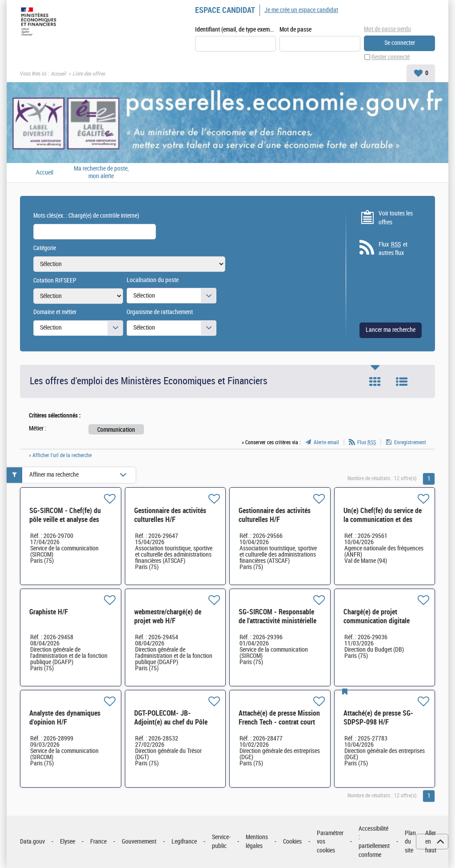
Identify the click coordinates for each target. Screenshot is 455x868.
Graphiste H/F (49, 612)
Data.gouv (32, 842)
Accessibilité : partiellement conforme (374, 842)
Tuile (375, 382)
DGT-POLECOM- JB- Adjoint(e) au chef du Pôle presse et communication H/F (176, 722)
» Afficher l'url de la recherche (60, 455)
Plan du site (410, 842)
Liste (402, 382)
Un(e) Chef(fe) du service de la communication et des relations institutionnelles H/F (383, 524)
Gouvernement (139, 842)
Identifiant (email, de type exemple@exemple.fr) (235, 30)
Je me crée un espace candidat (301, 10)
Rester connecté (391, 57)
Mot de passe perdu (387, 29)
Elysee (68, 842)
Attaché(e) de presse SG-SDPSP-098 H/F (378, 718)
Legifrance (184, 842)
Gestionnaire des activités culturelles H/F (170, 515)
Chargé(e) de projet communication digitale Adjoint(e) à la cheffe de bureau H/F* (377, 625)
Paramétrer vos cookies (330, 842)
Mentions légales (257, 842)
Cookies (292, 842)
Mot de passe (295, 30)
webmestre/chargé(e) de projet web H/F (168, 616)
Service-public (221, 842)
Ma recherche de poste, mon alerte (101, 173)
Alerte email (326, 442)
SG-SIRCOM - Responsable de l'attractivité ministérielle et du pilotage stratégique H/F (277, 625)
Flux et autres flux (393, 249)
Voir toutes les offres (396, 218)
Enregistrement (410, 442)
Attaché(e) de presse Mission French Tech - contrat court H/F (279, 722)
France (98, 842)
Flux (367, 442)
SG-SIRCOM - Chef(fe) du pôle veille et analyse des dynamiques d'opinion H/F (66, 520)
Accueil (58, 74)
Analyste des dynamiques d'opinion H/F (65, 718)
